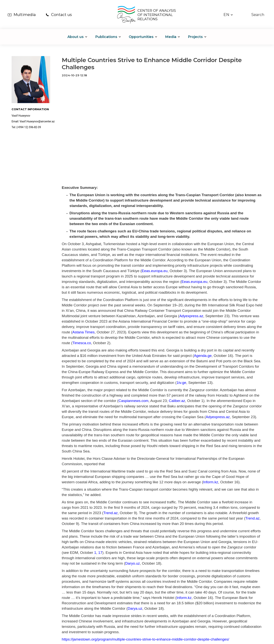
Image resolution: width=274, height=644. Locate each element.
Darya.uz (135, 608)
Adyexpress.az (191, 316)
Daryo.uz (132, 563)
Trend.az (110, 513)
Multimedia (25, 15)
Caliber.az (176, 401)
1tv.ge (181, 383)
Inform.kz (211, 482)
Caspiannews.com (133, 401)
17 (100, 553)
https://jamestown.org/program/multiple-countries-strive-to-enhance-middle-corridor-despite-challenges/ (145, 639)
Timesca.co (82, 343)
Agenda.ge (203, 356)
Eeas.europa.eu (154, 271)
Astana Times (84, 332)
